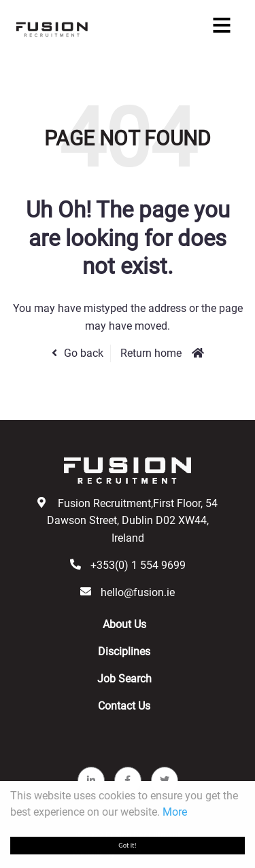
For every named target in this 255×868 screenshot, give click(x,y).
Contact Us (124, 706)
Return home (151, 353)
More (175, 812)
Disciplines (124, 652)
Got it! (128, 845)
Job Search (124, 679)
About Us (124, 624)
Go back (84, 353)
